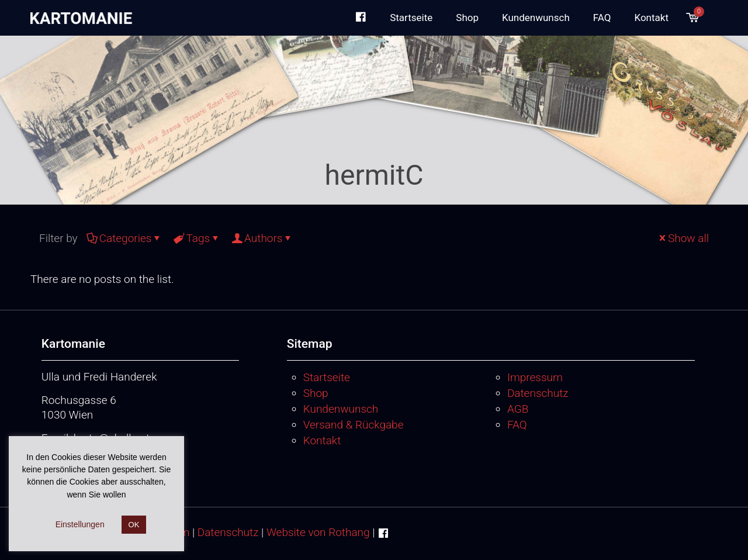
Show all (683, 238)
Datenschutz (538, 393)
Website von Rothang (318, 532)
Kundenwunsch (341, 409)
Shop (316, 393)
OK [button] (134, 525)
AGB (518, 409)
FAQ (517, 425)
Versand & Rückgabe (354, 425)
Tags (197, 238)
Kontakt (322, 440)
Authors (262, 238)
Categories (125, 238)
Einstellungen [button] (80, 524)
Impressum (535, 377)
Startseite (327, 377)
